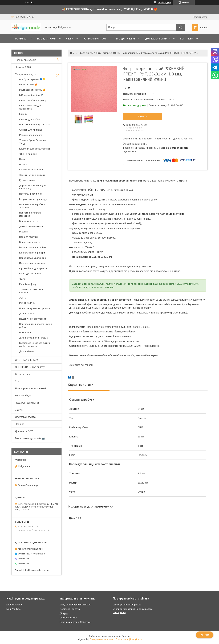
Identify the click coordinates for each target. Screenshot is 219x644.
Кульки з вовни (27, 180)
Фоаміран (21, 39)
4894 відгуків (164, 2)
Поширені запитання (27, 403)
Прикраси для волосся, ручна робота (36, 326)
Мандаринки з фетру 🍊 (32, 90)
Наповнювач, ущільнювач (33, 258)
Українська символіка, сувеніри (31, 291)
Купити (143, 116)
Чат (205, 635)
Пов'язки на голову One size (35, 125)
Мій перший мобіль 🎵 (31, 95)
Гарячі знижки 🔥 (28, 85)
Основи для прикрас (31, 130)
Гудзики (23, 232)
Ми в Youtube (13, 609)
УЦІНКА (23, 298)
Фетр (70, 39)
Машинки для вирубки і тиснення (32, 206)
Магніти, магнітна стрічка (33, 247)
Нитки (22, 159)
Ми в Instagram (14, 605)
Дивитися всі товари (81, 365)
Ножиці (23, 164)
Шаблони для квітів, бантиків (35, 149)
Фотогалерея (23, 374)
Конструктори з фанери (32, 253)
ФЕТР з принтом (28, 154)
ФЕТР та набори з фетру (33, 100)
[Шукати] (181, 27)
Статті (19, 381)
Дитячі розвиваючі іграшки (34, 338)
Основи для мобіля (30, 119)
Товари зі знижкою (26, 60)
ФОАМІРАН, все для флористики (30, 107)
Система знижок (68, 618)
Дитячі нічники (27, 351)
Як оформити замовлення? (31, 388)
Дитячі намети (27, 314)
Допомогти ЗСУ (24, 431)
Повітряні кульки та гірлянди (35, 308)
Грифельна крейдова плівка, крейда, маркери (35, 345)
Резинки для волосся (31, 135)
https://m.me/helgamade (30, 549)
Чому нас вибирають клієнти (75, 605)
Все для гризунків (29, 237)
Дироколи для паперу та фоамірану (33, 187)
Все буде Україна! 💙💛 (32, 79)
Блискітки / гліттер (29, 221)
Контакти (187, 39)
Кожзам (23, 114)
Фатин (23, 279)
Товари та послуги (25, 74)
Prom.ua (126, 636)
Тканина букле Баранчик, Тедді (33, 142)
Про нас (20, 424)
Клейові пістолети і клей (32, 170)
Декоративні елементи (31, 226)
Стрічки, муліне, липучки (32, 175)
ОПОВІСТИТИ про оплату (30, 367)
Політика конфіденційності (129, 639)
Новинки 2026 (23, 67)
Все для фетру (125, 39)
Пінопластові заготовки (32, 263)
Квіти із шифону (28, 284)
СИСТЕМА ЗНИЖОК (27, 360)
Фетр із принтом (94, 39)
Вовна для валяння (30, 242)
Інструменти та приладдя (33, 199)
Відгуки (19, 410)
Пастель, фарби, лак (31, 194)
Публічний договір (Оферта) (75, 622)
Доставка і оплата (158, 39)
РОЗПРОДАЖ (27, 303)
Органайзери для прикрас (34, 268)
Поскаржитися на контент (102, 639)
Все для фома (47, 39)
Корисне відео (23, 396)
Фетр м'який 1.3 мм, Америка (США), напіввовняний (109, 53)
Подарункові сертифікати (33, 319)
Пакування (25, 333)
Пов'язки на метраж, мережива (30, 214)
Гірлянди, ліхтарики (30, 274)
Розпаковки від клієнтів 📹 (30, 438)
